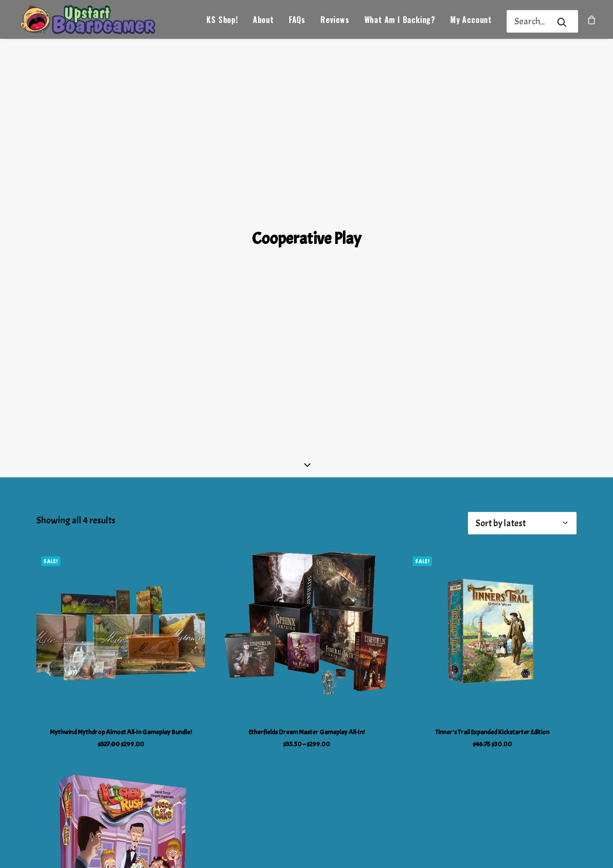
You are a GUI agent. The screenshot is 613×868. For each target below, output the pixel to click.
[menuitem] (222, 22)
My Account (471, 22)
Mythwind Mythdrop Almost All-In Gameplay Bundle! (121, 692)
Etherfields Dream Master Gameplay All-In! (306, 692)
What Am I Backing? (400, 22)
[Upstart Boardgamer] (95, 22)
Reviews (335, 22)
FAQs (297, 22)
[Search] (530, 21)
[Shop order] (522, 483)
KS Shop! (222, 22)
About (263, 22)
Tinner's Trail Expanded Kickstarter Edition (492, 692)
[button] (121, 596)
